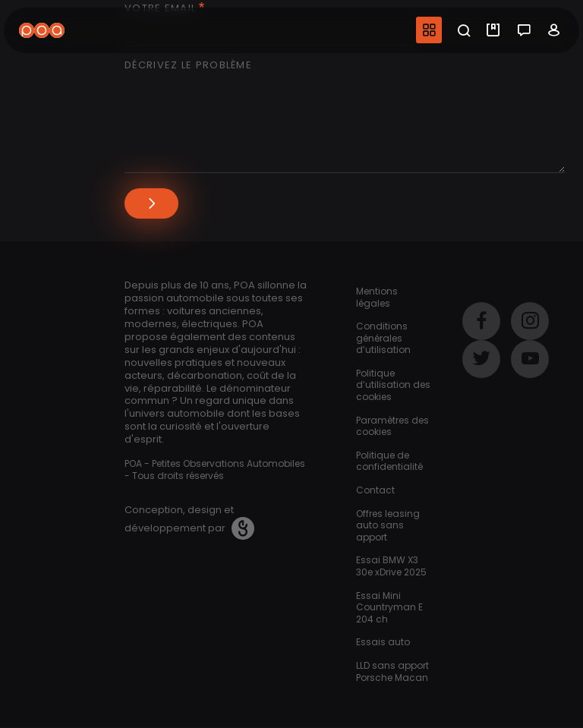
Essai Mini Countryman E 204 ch (389, 607)
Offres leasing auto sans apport (388, 525)
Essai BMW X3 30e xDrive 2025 (391, 566)
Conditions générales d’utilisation (383, 338)
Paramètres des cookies (392, 426)
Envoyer (151, 203)
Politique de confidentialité (389, 461)
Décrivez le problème (188, 66)
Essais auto (383, 642)
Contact (375, 490)
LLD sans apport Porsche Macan (392, 671)
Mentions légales (377, 297)
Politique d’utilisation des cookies (393, 385)
